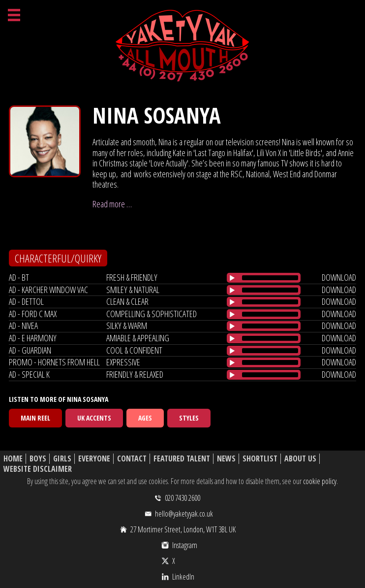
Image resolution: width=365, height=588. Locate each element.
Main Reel (35, 418)
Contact (132, 459)
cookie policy (320, 481)
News (226, 459)
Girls (62, 459)
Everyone (94, 459)
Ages (145, 418)
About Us (300, 459)
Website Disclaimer (38, 469)
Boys (38, 459)
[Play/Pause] (232, 278)
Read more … (112, 204)
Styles (189, 418)
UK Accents (94, 418)
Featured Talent (182, 459)
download (339, 277)
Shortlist (260, 459)
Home (13, 459)
